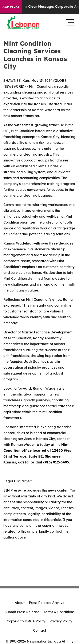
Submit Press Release (22, 612)
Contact (40, 630)
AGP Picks (11, 7)
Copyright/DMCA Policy (26, 621)
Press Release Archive (47, 603)
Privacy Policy (61, 621)
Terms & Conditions (59, 612)
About (20, 603)
